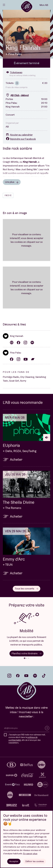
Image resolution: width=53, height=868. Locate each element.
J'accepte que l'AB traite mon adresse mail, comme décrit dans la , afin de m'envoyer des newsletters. (27, 739)
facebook (18, 676)
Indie (8, 195)
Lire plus (12, 182)
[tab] (25, 658)
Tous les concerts (26, 589)
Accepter (14, 861)
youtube (26, 676)
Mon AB (44, 5)
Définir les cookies (35, 861)
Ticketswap (14, 72)
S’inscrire (47, 728)
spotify (35, 676)
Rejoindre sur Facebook (21, 139)
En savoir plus (30, 854)
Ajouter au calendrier (19, 135)
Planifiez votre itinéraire (26, 653)
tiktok (44, 676)
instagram (9, 676)
